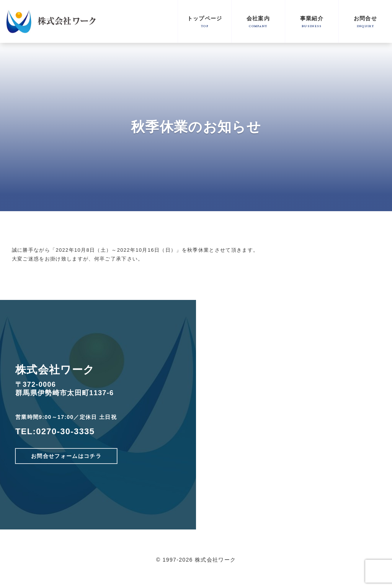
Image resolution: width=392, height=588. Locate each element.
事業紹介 (312, 22)
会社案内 (258, 22)
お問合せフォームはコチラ (66, 456)
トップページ (205, 22)
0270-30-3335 (65, 431)
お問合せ (365, 22)
